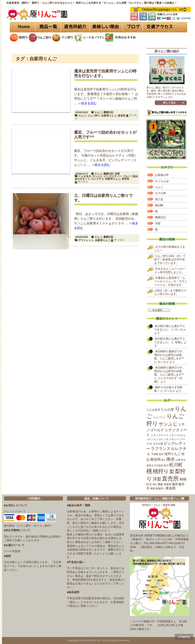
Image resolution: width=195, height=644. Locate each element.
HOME (22, 27)
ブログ (132, 27)
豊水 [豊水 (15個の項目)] (155, 484)
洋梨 (117, 174)
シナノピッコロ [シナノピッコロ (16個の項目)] (155, 439)
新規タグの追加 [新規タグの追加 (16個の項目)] (155, 465)
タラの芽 (160, 193)
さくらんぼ (162, 181)
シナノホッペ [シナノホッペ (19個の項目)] (171, 439)
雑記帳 (159, 205)
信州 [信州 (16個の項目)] (161, 454)
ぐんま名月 (85, 176)
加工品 (159, 199)
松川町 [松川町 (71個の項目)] (176, 465)
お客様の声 (162, 175)
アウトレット (86, 240)
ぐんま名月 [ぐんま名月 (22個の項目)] (153, 410)
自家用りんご (109, 116)
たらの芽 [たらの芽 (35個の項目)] (168, 409)
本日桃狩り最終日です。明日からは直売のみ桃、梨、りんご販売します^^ (170, 355)
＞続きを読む (87, 103)
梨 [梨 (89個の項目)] (172, 471)
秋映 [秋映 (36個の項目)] (183, 479)
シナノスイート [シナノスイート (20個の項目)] (160, 435)
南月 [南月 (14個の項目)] (163, 460)
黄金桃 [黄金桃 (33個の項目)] (171, 488)
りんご (98, 112)
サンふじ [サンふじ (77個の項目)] (168, 424)
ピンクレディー (113, 176)
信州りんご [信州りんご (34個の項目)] (172, 454)
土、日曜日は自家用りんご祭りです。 (103, 198)
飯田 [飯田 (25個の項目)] (175, 484)
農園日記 (108, 112)
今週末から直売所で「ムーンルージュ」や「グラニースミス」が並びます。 (171, 281)
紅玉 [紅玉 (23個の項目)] (149, 484)
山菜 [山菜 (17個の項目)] (178, 460)
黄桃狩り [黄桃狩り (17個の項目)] (160, 489)
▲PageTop (184, 637)
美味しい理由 (106, 27)
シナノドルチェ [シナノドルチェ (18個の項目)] (177, 435)
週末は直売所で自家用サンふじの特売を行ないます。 (105, 73)
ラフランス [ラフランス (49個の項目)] (161, 449)
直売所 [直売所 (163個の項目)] (170, 479)
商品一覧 (48, 27)
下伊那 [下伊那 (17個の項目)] (155, 454)
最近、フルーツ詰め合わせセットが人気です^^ (105, 135)
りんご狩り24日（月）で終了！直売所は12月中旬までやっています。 (170, 259)
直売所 (122, 116)
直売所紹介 (76, 27)
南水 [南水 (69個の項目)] (171, 459)
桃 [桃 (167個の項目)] (149, 471)
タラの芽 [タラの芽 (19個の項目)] (158, 444)
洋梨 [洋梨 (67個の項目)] (157, 479)
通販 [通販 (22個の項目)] (160, 484)
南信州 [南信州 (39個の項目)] (155, 459)
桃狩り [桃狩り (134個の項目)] (161, 471)
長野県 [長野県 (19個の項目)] (168, 484)
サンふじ (97, 176)
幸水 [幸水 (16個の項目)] (183, 460)
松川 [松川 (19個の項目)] (166, 465)
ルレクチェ (98, 179)
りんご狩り (94, 116)
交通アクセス (165, 27)
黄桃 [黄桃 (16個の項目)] (152, 489)
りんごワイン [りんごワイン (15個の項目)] (160, 417)
